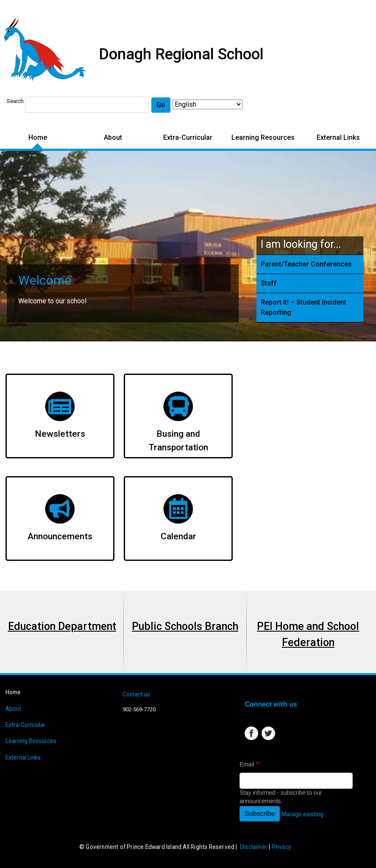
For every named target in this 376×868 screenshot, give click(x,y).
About (113, 137)
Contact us (136, 694)
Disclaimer (254, 847)
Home (38, 137)
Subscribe (260, 814)
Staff (269, 283)
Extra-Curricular (188, 137)
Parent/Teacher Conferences (306, 264)
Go (161, 105)
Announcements (60, 536)
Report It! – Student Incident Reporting (304, 307)
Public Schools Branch (185, 626)
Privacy (281, 847)
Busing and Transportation (178, 441)
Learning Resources (263, 137)
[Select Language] (207, 104)
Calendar (178, 536)
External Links (338, 137)
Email (247, 764)
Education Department (62, 626)
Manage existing (302, 814)
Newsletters (60, 434)
